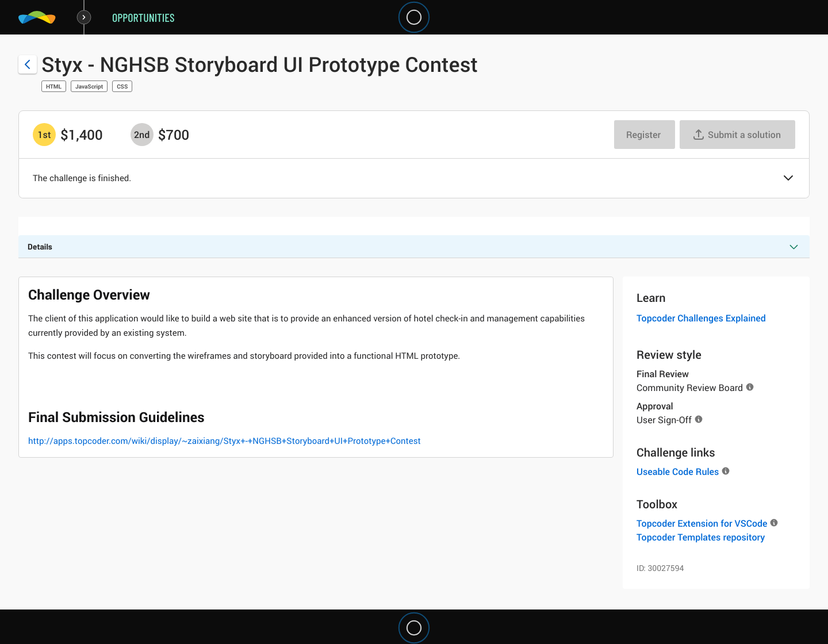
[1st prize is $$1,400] (44, 135)
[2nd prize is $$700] (142, 135)
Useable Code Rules (678, 471)
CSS (122, 86)
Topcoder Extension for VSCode (702, 523)
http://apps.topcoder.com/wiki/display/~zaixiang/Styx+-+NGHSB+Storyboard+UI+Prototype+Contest (225, 441)
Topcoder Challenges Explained (701, 318)
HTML (54, 86)
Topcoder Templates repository (701, 537)
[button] (788, 179)
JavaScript (89, 86)
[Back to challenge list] (28, 64)
